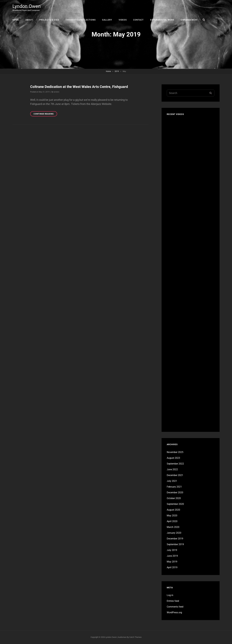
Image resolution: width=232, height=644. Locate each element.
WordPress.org (174, 612)
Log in (170, 595)
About (29, 20)
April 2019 (172, 567)
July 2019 (172, 550)
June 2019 (172, 556)
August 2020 (173, 510)
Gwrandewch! (189, 20)
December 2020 (175, 492)
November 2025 (175, 452)
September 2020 (175, 504)
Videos (123, 20)
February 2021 (174, 487)
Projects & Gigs (49, 20)
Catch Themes (135, 637)
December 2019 (175, 539)
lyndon (57, 92)
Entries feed (173, 601)
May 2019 (172, 562)
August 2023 (173, 458)
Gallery (107, 20)
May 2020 (172, 516)
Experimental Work (162, 20)
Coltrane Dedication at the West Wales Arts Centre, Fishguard (79, 87)
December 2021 (175, 475)
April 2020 (172, 521)
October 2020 (174, 498)
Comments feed (175, 607)
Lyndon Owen (27, 6)
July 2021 (172, 481)
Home (16, 20)
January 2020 (174, 533)
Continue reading (45, 114)
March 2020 (173, 527)
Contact (138, 20)
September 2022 (175, 464)
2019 (117, 71)
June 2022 (172, 469)
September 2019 (175, 544)
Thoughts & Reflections (81, 20)
